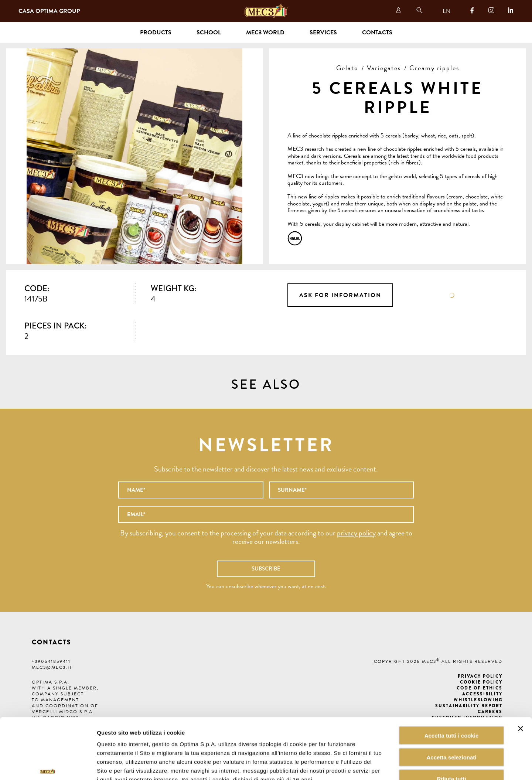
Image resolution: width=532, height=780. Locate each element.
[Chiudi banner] (521, 682)
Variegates (384, 68)
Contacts (377, 33)
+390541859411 (51, 661)
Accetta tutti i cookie (452, 689)
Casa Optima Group (49, 11)
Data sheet (452, 295)
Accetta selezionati (451, 711)
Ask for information (340, 295)
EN (446, 11)
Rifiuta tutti (451, 733)
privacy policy (356, 533)
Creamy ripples (434, 68)
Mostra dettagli (375, 765)
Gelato (347, 68)
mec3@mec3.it (52, 667)
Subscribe (266, 569)
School (209, 33)
